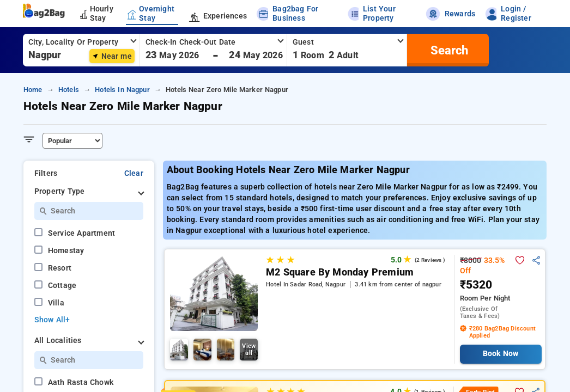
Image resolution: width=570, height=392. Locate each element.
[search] (448, 50)
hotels (69, 90)
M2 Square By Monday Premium (340, 272)
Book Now (501, 354)
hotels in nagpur (122, 90)
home (33, 90)
